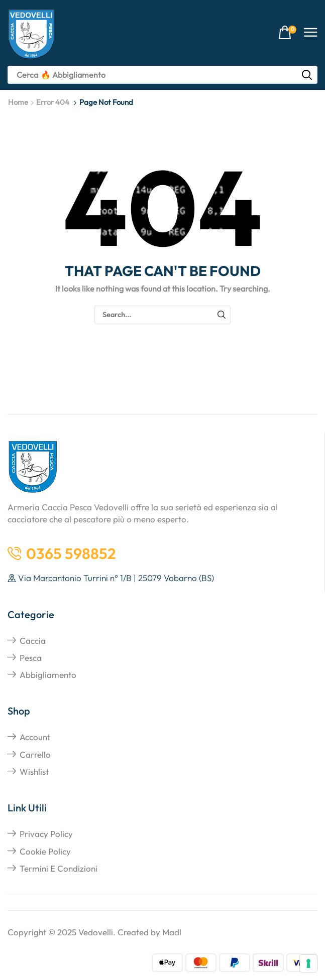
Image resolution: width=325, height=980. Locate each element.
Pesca (31, 658)
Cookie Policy (45, 851)
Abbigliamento (48, 675)
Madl (172, 932)
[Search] (307, 75)
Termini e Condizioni (59, 868)
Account (35, 737)
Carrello (35, 754)
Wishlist (34, 772)
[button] (287, 33)
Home (18, 102)
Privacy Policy (46, 834)
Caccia (33, 641)
